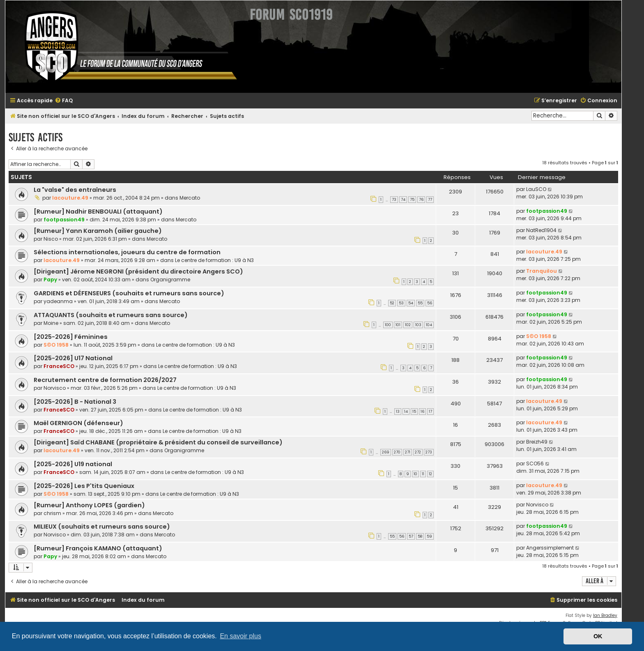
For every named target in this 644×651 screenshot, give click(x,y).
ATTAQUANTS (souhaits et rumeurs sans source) (111, 315)
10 (415, 474)
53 (401, 303)
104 (429, 325)
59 (429, 536)
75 (412, 200)
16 (422, 412)
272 (418, 452)
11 (423, 474)
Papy (50, 279)
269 (386, 452)
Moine (51, 323)
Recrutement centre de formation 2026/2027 (105, 380)
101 (398, 325)
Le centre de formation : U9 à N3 (214, 260)
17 (430, 412)
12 (430, 474)
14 (406, 412)
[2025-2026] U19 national (73, 464)
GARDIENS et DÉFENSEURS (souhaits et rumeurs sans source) (129, 293)
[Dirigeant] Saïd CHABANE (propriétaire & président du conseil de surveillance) (158, 442)
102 (408, 325)
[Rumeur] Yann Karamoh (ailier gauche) (98, 231)
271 (408, 452)
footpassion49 (64, 220)
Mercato (190, 198)
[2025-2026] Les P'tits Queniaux (84, 486)
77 (430, 200)
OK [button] (598, 636)
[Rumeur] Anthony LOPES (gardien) (89, 505)
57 (411, 536)
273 (429, 452)
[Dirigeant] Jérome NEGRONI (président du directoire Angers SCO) (138, 271)
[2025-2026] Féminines (71, 337)
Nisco (51, 239)
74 (403, 200)
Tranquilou (542, 271)
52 (392, 303)
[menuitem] (64, 101)
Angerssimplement (550, 548)
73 (394, 200)
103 (418, 325)
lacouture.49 (70, 198)
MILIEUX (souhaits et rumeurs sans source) (102, 527)
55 (420, 303)
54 (411, 303)
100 (388, 325)
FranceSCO (59, 366)
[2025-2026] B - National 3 (75, 402)
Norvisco (55, 388)
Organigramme (170, 279)
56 (430, 303)
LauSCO (536, 189)
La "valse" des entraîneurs (75, 190)
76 (421, 200)
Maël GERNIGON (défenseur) (78, 423)
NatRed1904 (541, 230)
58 (420, 536)
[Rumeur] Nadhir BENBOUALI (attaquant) (98, 212)
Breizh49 (537, 442)
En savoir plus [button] (240, 636)
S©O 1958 (56, 345)
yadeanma (58, 301)
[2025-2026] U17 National (73, 358)
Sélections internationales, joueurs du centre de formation (127, 252)
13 (398, 412)
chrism (52, 513)
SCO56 (535, 464)
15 (414, 412)
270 (397, 452)
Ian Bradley (605, 615)
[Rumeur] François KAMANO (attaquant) (98, 548)
